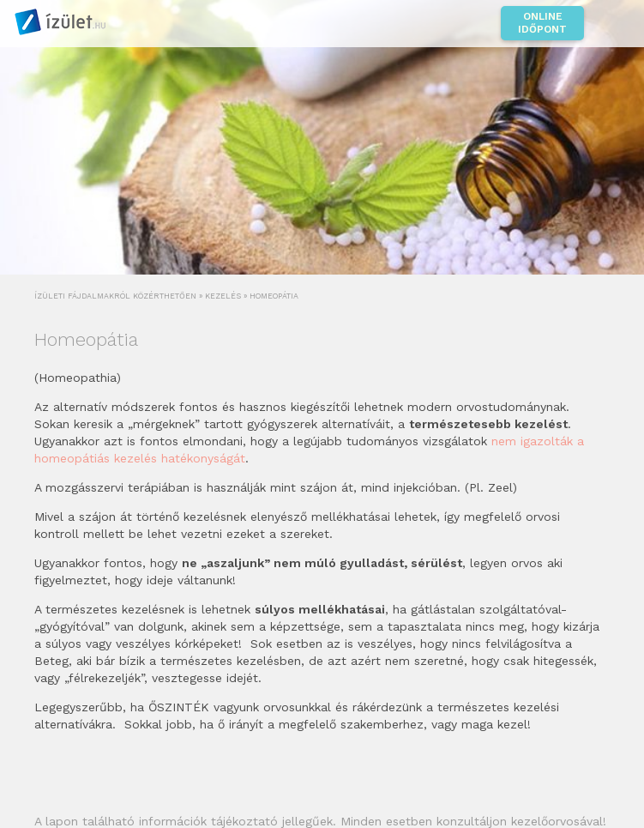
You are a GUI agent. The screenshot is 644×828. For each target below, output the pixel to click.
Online (542, 23)
